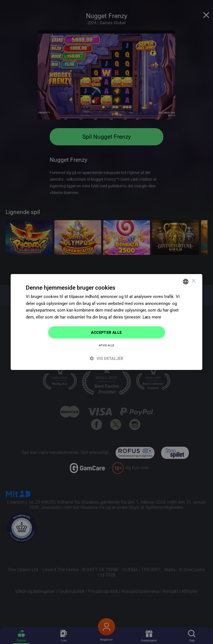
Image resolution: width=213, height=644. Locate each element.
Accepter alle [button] (106, 332)
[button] (106, 359)
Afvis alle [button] (107, 346)
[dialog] (106, 322)
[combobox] (186, 281)
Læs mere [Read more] (152, 317)
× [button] (193, 281)
